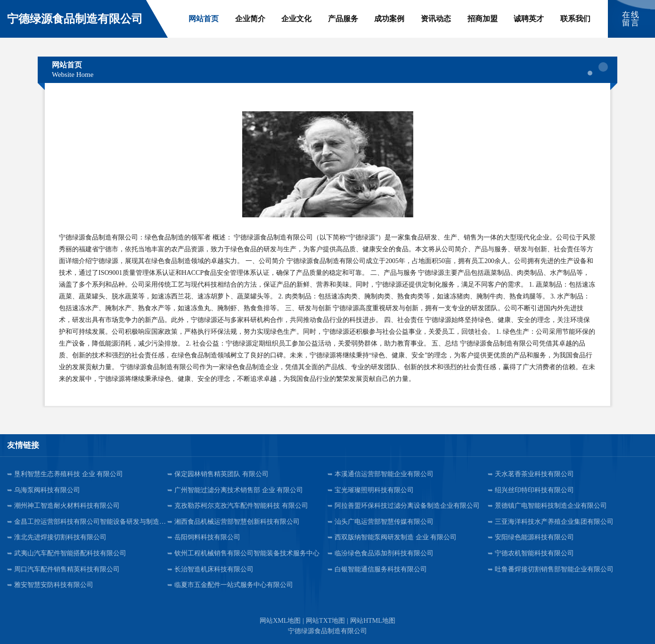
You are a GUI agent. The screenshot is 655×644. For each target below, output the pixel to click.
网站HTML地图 (373, 621)
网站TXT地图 (325, 621)
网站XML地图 (280, 621)
